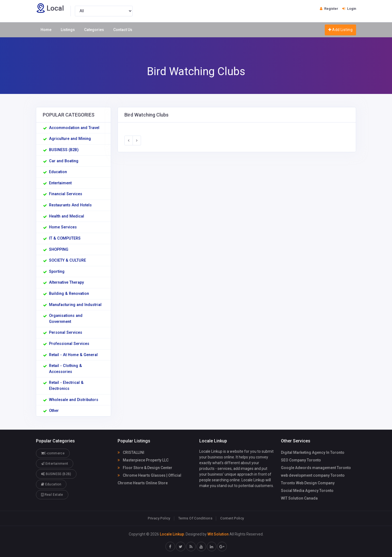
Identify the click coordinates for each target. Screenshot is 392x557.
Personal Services (66, 333)
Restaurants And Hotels (70, 205)
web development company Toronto (313, 475)
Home (46, 30)
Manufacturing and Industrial (75, 305)
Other (54, 411)
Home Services (63, 227)
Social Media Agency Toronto (307, 491)
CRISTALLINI (131, 452)
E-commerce (53, 453)
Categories (94, 30)
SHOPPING (59, 250)
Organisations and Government (66, 319)
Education (58, 172)
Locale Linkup (172, 534)
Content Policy (232, 518)
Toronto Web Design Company (308, 483)
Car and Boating (64, 161)
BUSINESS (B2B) (64, 150)
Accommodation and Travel (74, 128)
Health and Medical (67, 216)
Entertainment (55, 463)
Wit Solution (218, 534)
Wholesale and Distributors (74, 400)
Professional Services (69, 344)
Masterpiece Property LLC (143, 460)
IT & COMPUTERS (65, 238)
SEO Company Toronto (301, 460)
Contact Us (123, 30)
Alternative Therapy (66, 282)
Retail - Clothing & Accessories (65, 369)
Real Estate (52, 495)
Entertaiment (60, 183)
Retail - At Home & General (73, 355)
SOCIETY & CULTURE (68, 260)
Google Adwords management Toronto (316, 468)
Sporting (57, 272)
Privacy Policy (159, 518)
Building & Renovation (69, 294)
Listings (68, 30)
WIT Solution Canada (299, 498)
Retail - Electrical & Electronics (66, 386)
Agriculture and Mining (70, 139)
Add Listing (340, 30)
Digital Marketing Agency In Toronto (313, 452)
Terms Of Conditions (195, 518)
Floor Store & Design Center (145, 468)
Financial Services (66, 194)
